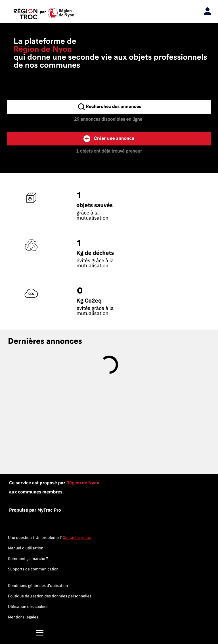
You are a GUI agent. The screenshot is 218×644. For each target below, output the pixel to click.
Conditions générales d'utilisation (38, 585)
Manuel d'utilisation (26, 548)
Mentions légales (23, 617)
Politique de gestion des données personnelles (50, 596)
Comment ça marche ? (28, 558)
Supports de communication (33, 569)
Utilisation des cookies (28, 607)
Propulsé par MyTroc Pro (35, 510)
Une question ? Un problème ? (49, 537)
